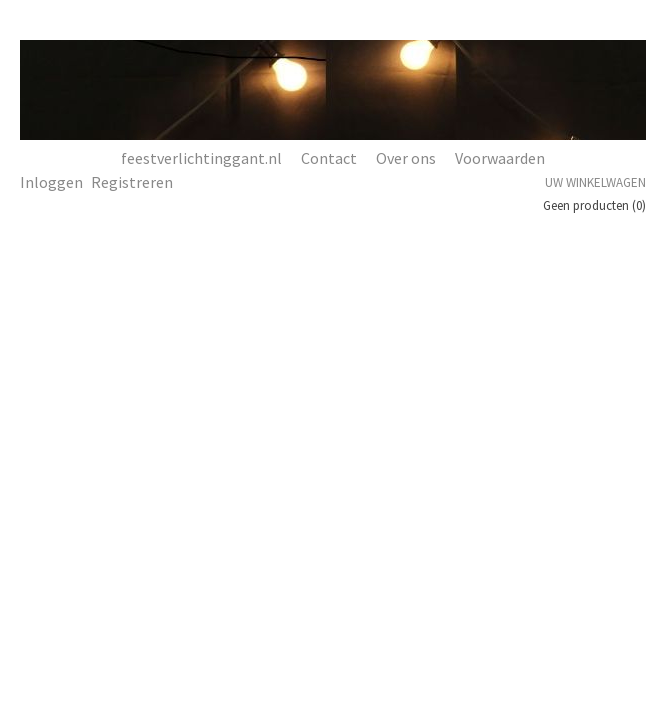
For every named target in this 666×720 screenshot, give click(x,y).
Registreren (132, 182)
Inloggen (51, 182)
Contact (329, 158)
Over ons (406, 158)
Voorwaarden (500, 158)
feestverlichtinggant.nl (201, 158)
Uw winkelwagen (595, 182)
